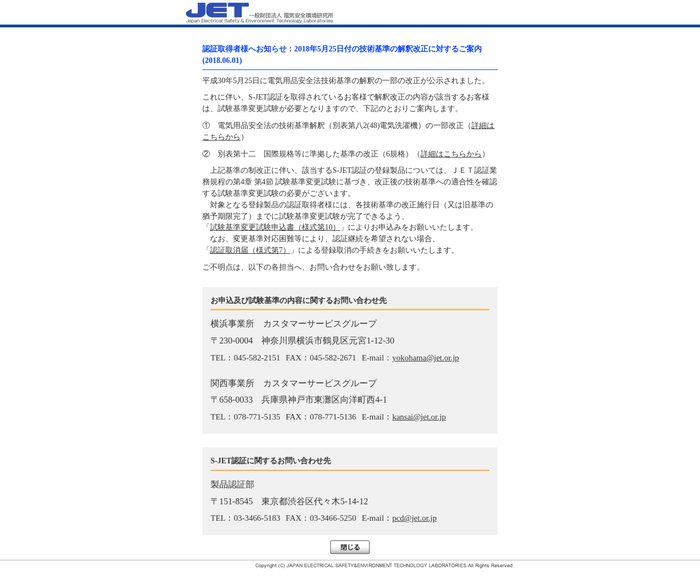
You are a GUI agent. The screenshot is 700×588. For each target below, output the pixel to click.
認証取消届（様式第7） (250, 250)
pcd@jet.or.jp (414, 518)
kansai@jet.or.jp (419, 417)
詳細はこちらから (451, 154)
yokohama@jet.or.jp (425, 358)
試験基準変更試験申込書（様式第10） (275, 227)
